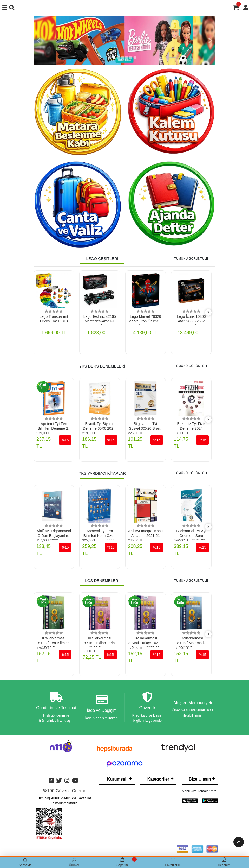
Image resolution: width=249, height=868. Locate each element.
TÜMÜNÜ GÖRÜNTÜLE (191, 259)
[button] (39, 40)
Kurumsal (117, 780)
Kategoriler (158, 780)
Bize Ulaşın (200, 780)
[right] (208, 312)
